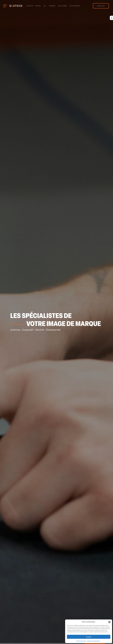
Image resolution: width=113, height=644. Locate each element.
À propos (38, 6)
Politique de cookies (81, 641)
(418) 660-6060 (101, 6)
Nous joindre (63, 6)
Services (29, 6)
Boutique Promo (75, 6)
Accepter (89, 637)
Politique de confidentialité (94, 641)
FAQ (45, 6)
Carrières (52, 6)
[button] (109, 622)
